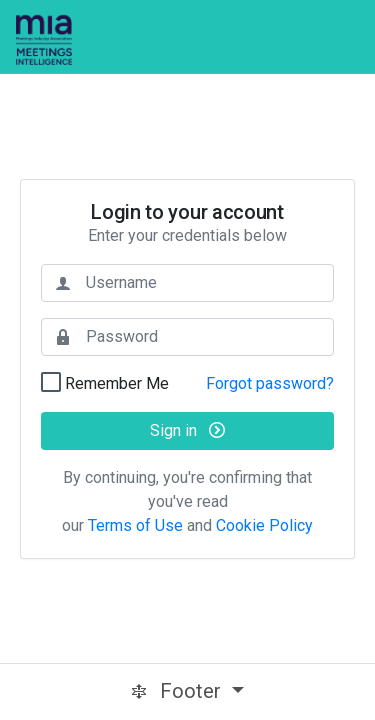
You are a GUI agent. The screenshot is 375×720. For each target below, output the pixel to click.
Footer (178, 691)
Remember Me (115, 382)
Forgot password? (270, 383)
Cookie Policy (264, 525)
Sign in (187, 430)
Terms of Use (135, 525)
